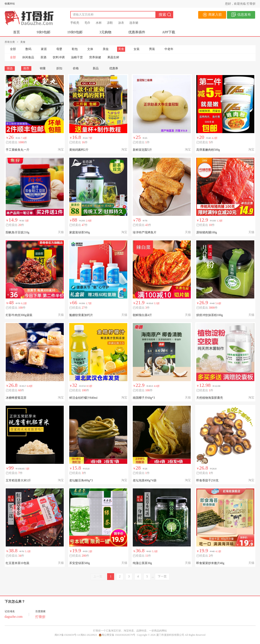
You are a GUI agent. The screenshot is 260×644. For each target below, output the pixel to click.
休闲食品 (28, 57)
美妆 (106, 49)
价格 (77, 68)
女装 (137, 49)
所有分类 (10, 42)
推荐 (26, 68)
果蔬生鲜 (113, 57)
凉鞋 (110, 23)
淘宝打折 (116, 631)
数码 (28, 49)
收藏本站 (10, 4)
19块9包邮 (75, 32)
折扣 (59, 68)
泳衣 (121, 23)
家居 (44, 49)
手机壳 (75, 23)
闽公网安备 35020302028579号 (117, 635)
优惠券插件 (137, 32)
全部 (13, 49)
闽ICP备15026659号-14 (67, 635)
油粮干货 (77, 57)
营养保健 (95, 57)
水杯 (99, 23)
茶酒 (43, 57)
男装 (152, 49)
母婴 (59, 49)
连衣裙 (134, 23)
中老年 (169, 49)
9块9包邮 (44, 32)
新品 (96, 68)
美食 (121, 49)
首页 (17, 32)
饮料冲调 (59, 57)
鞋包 (75, 49)
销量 (43, 68)
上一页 (98, 576)
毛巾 (87, 23)
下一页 (162, 576)
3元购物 (105, 32)
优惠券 (114, 68)
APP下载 (169, 32)
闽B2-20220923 (89, 635)
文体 (90, 49)
